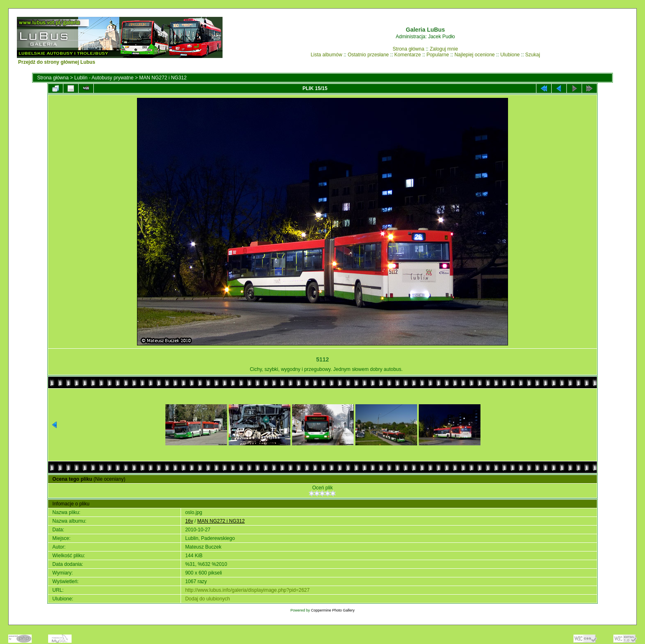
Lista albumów (326, 55)
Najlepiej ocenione (475, 55)
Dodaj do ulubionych (208, 599)
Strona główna (409, 49)
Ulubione (510, 55)
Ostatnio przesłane (368, 55)
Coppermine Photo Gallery (333, 610)
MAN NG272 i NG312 (163, 78)
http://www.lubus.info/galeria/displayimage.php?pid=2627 (247, 590)
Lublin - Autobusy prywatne (104, 78)
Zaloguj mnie (444, 49)
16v (189, 521)
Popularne (438, 55)
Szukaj (533, 55)
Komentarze (408, 55)
